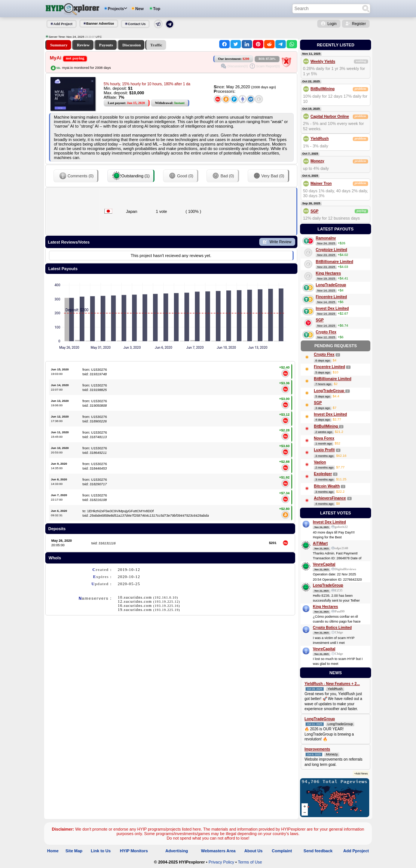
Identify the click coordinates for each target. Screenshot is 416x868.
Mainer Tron (321, 184)
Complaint (282, 851)
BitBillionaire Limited (334, 262)
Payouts (106, 45)
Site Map (74, 851)
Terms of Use (250, 862)
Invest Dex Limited (332, 308)
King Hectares (328, 273)
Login (332, 24)
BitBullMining (322, 89)
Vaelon (320, 462)
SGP (314, 211)
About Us (253, 851)
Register (359, 24)
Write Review (280, 242)
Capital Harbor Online (330, 117)
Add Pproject (356, 851)
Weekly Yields (323, 62)
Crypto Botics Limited (332, 628)
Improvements (317, 749)
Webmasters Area (218, 851)
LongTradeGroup (331, 285)
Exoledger (323, 474)
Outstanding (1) (131, 176)
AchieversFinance (330, 498)
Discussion (132, 45)
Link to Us (101, 851)
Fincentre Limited (331, 297)
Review (83, 45)
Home (53, 851)
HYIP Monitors (134, 851)
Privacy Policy (221, 862)
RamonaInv (326, 238)
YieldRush (320, 139)
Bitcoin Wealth (327, 486)
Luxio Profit (324, 450)
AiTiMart (320, 543)
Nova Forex (324, 438)
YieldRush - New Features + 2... (332, 684)
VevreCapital (324, 564)
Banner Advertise (100, 24)
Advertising (177, 851)
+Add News (361, 774)
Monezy (317, 161)
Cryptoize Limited (331, 250)
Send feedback (318, 851)
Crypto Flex (326, 332)
